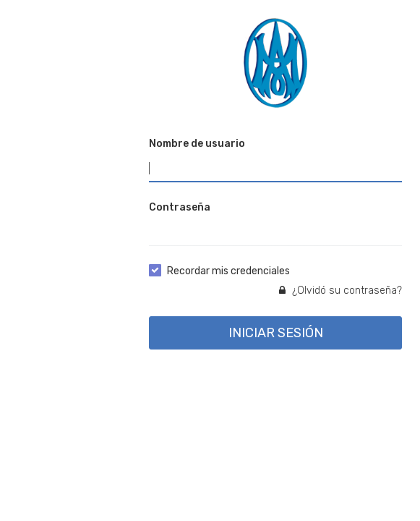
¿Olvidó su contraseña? (340, 291)
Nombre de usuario (197, 144)
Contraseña (180, 207)
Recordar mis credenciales (228, 271)
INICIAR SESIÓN (276, 333)
